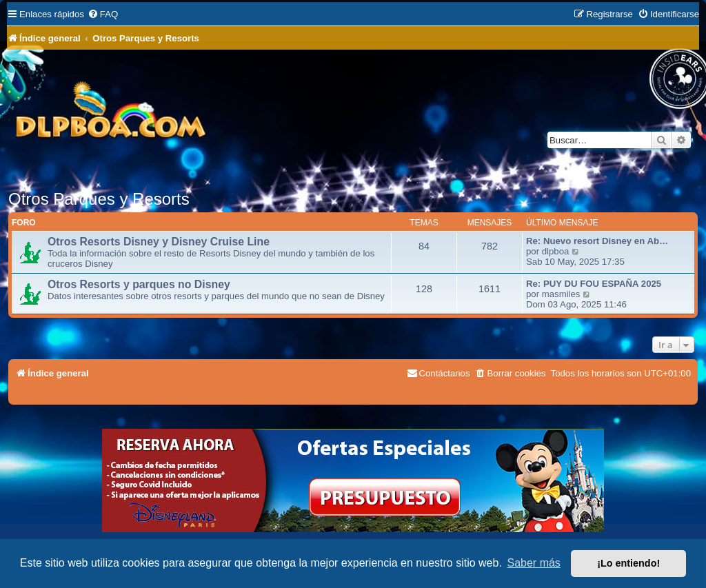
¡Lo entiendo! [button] (628, 563)
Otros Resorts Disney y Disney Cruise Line (159, 242)
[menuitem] (103, 14)
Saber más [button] (534, 563)
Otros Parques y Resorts (99, 199)
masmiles (561, 294)
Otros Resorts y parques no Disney (139, 284)
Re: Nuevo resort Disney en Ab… (597, 241)
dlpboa (556, 251)
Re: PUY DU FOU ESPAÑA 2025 (594, 284)
